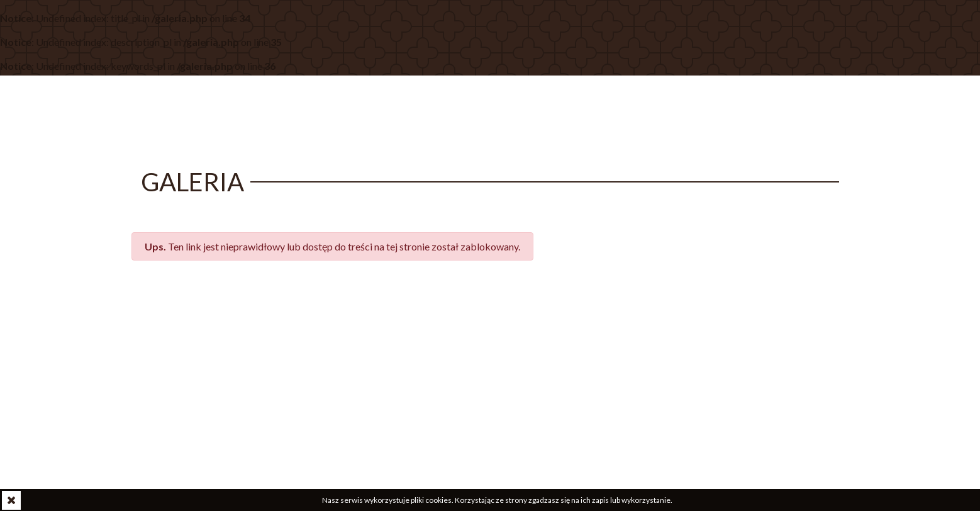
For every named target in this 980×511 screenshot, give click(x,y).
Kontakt (812, 119)
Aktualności (439, 119)
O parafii (516, 119)
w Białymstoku (262, 108)
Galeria (749, 119)
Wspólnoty (590, 119)
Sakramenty (675, 119)
